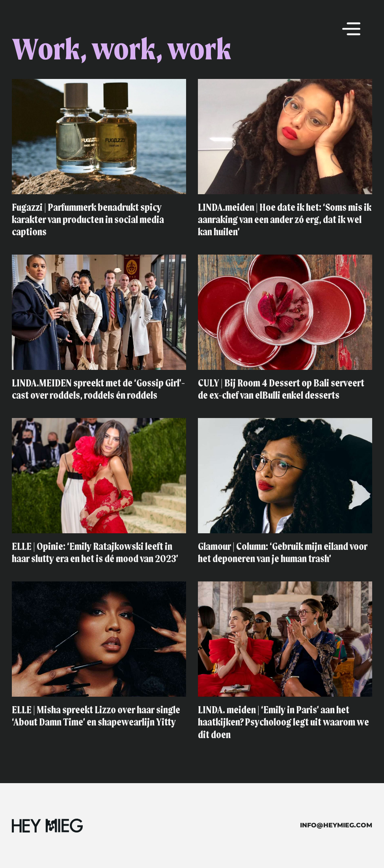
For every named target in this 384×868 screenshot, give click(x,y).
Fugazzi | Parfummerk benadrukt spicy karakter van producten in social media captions (88, 220)
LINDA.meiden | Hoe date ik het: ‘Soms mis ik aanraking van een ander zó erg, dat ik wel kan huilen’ (285, 220)
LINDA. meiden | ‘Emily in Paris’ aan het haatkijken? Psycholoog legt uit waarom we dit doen (283, 723)
